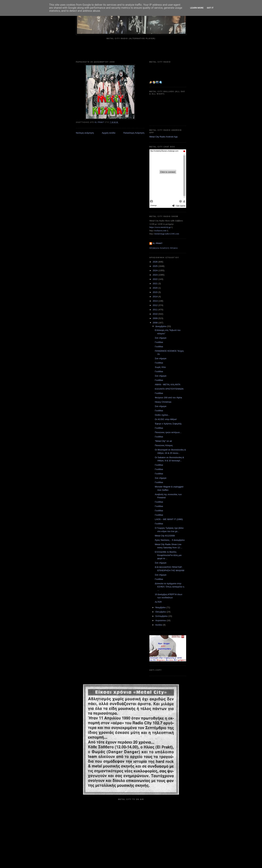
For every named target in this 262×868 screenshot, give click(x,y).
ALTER (158, 602)
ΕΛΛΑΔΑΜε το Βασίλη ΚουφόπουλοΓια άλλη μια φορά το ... (168, 555)
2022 (155, 279)
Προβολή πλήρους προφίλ (164, 248)
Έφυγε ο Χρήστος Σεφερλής (168, 424)
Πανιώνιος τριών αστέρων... (168, 432)
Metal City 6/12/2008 (165, 536)
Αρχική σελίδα (109, 133)
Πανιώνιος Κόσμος (164, 445)
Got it (210, 8)
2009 (155, 318)
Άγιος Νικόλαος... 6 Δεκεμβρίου (170, 540)
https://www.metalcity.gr (160, 227)
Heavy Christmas (163, 402)
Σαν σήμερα (160, 338)
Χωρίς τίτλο (160, 367)
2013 (155, 301)
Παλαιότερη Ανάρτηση (134, 133)
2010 (155, 314)
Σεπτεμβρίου (162, 616)
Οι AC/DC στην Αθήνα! (166, 419)
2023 (155, 275)
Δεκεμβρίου (161, 326)
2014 (155, 297)
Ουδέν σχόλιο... (162, 415)
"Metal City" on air (163, 441)
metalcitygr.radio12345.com (167, 234)
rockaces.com (160, 231)
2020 (155, 288)
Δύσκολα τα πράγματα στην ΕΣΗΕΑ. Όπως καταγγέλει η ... (169, 587)
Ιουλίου (159, 625)
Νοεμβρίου (161, 607)
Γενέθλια (159, 342)
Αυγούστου (161, 620)
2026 (155, 262)
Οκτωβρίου (161, 612)
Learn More (197, 8)
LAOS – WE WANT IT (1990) (169, 519)
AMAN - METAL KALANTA (168, 385)
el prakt (158, 243)
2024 (155, 270)
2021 (155, 284)
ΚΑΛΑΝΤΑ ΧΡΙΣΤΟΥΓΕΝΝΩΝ (169, 389)
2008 (155, 323)
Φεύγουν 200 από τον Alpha (168, 398)
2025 (155, 266)
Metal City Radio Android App (163, 137)
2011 (155, 310)
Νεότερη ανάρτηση (85, 133)
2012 (155, 305)
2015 (155, 292)
